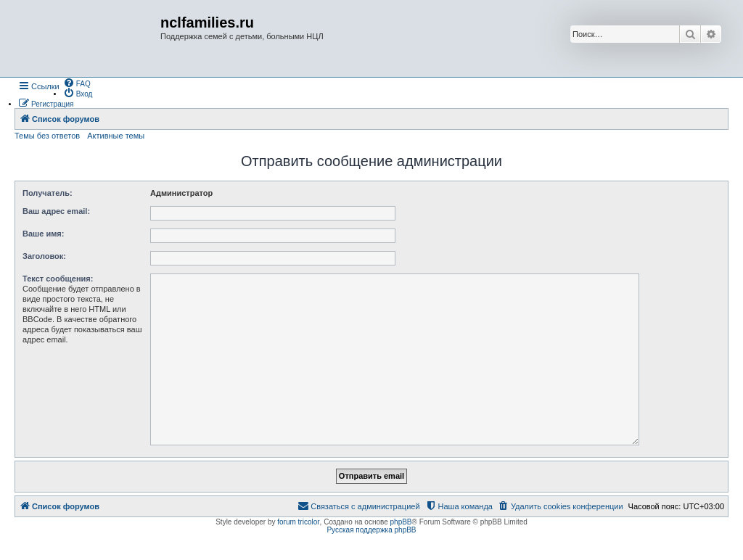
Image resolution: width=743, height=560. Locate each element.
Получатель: (48, 193)
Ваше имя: (43, 234)
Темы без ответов (47, 136)
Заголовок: (44, 256)
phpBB (401, 522)
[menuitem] (77, 83)
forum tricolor (298, 522)
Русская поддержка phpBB (371, 530)
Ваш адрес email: (56, 211)
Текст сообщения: (58, 279)
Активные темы (116, 136)
